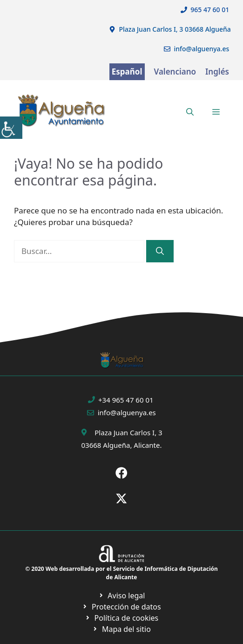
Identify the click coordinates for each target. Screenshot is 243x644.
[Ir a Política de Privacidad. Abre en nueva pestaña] (122, 596)
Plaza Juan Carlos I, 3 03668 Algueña (175, 29)
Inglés (217, 72)
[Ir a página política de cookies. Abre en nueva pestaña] (121, 607)
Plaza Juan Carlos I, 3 (128, 432)
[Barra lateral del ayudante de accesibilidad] (11, 128)
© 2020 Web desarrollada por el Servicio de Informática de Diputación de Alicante (121, 573)
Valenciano (175, 72)
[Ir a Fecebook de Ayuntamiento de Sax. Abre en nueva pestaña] (121, 473)
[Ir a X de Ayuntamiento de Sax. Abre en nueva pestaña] (121, 499)
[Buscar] (160, 251)
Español (127, 72)
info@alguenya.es (201, 49)
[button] (190, 112)
